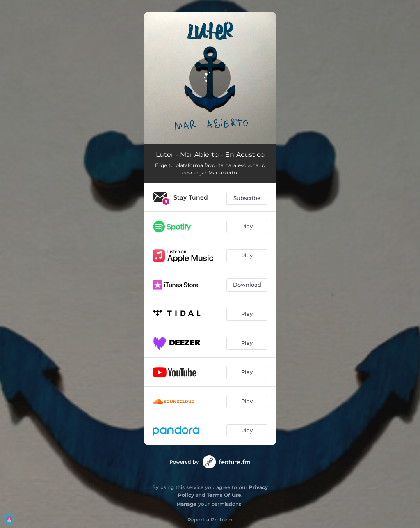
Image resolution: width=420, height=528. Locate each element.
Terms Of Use (224, 495)
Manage (186, 504)
